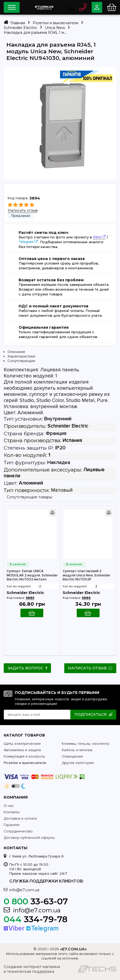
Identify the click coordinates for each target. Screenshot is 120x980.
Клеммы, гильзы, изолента (85, 743)
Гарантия (12, 825)
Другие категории (78, 763)
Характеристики (21, 356)
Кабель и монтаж (77, 750)
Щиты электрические (22, 743)
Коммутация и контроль (24, 756)
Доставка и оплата (20, 818)
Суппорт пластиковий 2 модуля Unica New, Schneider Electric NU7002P (86, 575)
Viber (97, 237)
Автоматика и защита (22, 750)
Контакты (12, 812)
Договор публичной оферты (29, 837)
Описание (16, 352)
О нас (9, 805)
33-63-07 (36, 901)
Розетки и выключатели (25, 763)
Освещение (72, 756)
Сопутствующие (21, 361)
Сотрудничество (18, 831)
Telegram (26, 242)
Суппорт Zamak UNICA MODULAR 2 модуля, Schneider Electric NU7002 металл (32, 575)
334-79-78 (36, 919)
